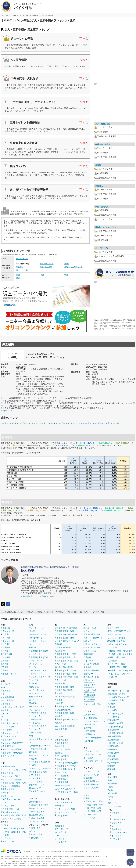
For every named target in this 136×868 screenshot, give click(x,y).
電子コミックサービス (39, 755)
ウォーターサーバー (38, 628)
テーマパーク (89, 818)
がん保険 (5, 667)
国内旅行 (35, 805)
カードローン (6, 720)
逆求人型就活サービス (93, 634)
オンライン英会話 (63, 749)
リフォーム (5, 802)
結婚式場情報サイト (92, 784)
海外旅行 (44, 805)
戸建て (17, 770)
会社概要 (27, 852)
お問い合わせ (68, 852)
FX (2, 717)
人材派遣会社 (89, 700)
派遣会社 (87, 667)
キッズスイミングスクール (66, 812)
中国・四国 (21, 832)
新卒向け (89, 741)
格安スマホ (123, 644)
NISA (3, 687)
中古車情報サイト (37, 706)
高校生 (60, 719)
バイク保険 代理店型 (116, 700)
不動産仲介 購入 (8, 773)
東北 (7, 828)
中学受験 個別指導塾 (64, 690)
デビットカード (7, 740)
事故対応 (20, 267)
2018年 (58, 423)
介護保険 (111, 756)
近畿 (18, 783)
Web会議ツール (90, 724)
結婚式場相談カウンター (94, 781)
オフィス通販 (35, 778)
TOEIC (60, 763)
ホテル (32, 831)
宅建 (59, 759)
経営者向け (90, 731)
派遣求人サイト (90, 674)
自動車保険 (5, 628)
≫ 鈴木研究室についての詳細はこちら (37, 596)
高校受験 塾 (60, 651)
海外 (39, 828)
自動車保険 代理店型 (116, 694)
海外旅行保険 (6, 654)
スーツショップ (62, 836)
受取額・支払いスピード (73, 267)
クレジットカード (8, 727)
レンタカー (34, 693)
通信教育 (59, 716)
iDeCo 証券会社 (7, 700)
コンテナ (35, 680)
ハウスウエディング (92, 771)
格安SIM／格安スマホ (117, 641)
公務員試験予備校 (63, 785)
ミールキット (35, 654)
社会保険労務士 (71, 763)
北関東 (14, 828)
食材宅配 (33, 647)
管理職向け (90, 734)
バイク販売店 (35, 723)
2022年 (27, 423)
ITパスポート (70, 769)
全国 (99, 811)
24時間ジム (60, 806)
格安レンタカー (36, 697)
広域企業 (113, 661)
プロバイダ (112, 647)
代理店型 (6, 634)
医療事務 (65, 756)
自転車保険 (5, 647)
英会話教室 (60, 746)
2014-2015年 (84, 423)
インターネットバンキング (12, 707)
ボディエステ (89, 758)
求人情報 (95, 852)
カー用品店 (60, 839)
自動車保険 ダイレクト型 (118, 691)
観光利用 (35, 838)
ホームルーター (114, 634)
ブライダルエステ (91, 751)
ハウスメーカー (9, 838)
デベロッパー (8, 841)
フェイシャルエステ (92, 755)
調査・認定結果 (46, 267)
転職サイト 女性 (91, 644)
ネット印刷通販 (90, 718)
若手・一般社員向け (94, 738)
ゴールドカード (9, 736)
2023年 (19, 423)
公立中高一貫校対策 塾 (65, 697)
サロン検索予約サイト (93, 761)
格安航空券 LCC (36, 815)
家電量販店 (60, 826)
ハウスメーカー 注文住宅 (11, 819)
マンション (7, 770)
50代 (66, 275)
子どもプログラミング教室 (66, 792)
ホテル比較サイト (37, 812)
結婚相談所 (88, 778)
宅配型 (34, 683)
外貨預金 (5, 710)
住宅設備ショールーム (10, 799)
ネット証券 (5, 684)
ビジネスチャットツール (94, 721)
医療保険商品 (113, 720)
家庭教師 (59, 723)
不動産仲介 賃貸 (8, 789)
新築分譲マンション (9, 812)
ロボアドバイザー (8, 756)
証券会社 (6, 691)
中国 (131, 654)
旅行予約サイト (36, 802)
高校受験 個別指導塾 (64, 667)
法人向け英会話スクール (65, 789)
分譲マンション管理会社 (11, 780)
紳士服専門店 (61, 832)
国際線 (41, 818)
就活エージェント (91, 628)
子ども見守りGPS (37, 791)
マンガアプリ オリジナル (40, 769)
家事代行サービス (37, 638)
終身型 (112, 723)
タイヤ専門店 (61, 842)
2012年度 (115, 423)
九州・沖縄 (62, 664)
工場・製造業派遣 (91, 670)
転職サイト (88, 641)
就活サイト (88, 631)
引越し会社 (34, 687)
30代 (18, 275)
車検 (31, 736)
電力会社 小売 (35, 788)
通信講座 (59, 753)
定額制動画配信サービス (40, 746)
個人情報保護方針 (54, 852)
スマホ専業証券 (7, 697)
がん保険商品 (113, 740)
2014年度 (96, 423)
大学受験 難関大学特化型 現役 (68, 641)
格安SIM (113, 644)
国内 (33, 828)
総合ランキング (22, 259)
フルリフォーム (9, 806)
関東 (101, 801)
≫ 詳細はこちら (8, 411)
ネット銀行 (5, 704)
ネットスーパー (36, 661)
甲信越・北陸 (70, 657)
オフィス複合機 (36, 782)
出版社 (34, 765)
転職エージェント (91, 651)
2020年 (43, 423)
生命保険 (5, 661)
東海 (12, 783)
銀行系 (5, 723)
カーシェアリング (37, 690)
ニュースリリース (39, 852)
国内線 (34, 818)
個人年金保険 (113, 763)
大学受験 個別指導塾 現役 (66, 634)
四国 (111, 657)
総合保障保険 (113, 759)
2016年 (66, 423)
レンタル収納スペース (41, 677)
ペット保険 (5, 657)
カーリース (34, 700)
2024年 (12, 423)
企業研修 (87, 728)
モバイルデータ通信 (116, 638)
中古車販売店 (35, 710)
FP (58, 756)
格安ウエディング (91, 775)
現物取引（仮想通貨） (12, 749)
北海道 (60, 654)
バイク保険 (5, 638)
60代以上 (20, 278)
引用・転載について (83, 852)
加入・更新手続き (103, 124)
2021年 (35, 423)
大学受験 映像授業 (63, 647)
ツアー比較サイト (37, 821)
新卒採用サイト (90, 686)
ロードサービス (22, 270)
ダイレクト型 (8, 631)
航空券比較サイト (37, 808)
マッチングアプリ (91, 788)
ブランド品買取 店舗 (38, 772)
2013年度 (105, 423)
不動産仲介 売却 (8, 766)
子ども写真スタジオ (38, 749)
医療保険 (5, 664)
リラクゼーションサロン (65, 809)
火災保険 (5, 651)
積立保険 (111, 769)
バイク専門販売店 (39, 726)
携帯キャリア (113, 628)
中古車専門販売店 (39, 713)
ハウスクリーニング (38, 641)
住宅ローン (5, 714)
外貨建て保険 (113, 753)
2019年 (51, 423)
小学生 (75, 719)
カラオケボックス (91, 814)
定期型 (120, 723)
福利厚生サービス (37, 785)
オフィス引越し (36, 775)
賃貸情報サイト (7, 793)
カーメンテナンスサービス (41, 739)
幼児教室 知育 (61, 729)
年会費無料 (7, 730)
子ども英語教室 (62, 740)
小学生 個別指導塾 (63, 710)
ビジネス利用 (37, 834)
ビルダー (6, 825)
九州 (24, 783)
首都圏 (5, 783)
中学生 (67, 719)
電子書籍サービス (37, 752)
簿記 (64, 759)
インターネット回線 (116, 664)
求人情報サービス (91, 677)
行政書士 (61, 766)
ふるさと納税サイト (38, 670)
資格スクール (61, 772)
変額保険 (111, 766)
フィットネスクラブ (63, 802)
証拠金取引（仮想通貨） (13, 753)
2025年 (4, 423)
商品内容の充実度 (47, 264)
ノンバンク (15, 723)
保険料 (67, 264)
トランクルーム (36, 674)
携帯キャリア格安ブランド (119, 631)
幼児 (59, 743)
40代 (42, 275)
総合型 (34, 759)
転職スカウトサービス (93, 647)
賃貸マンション (7, 796)
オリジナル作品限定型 (41, 762)
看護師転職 (88, 654)
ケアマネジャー (73, 766)
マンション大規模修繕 (10, 786)
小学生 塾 (59, 703)
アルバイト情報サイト (93, 638)
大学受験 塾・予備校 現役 (66, 628)
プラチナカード (119, 823)
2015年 (74, 423)
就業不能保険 (113, 746)
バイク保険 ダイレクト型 (118, 697)
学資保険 (5, 670)
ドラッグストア (62, 829)
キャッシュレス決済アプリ (12, 743)
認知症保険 (112, 749)
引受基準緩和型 (116, 727)
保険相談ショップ (8, 674)
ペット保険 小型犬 (115, 714)
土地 (24, 770)
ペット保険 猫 (113, 717)
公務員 (60, 769)
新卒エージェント (91, 691)
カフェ (32, 742)
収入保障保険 (115, 736)
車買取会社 (34, 703)
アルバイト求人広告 (92, 704)
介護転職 (87, 657)
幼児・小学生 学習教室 (65, 726)
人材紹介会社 (89, 696)
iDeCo (110, 790)
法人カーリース (90, 715)
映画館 (86, 798)
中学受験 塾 (60, 683)
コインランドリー (37, 644)
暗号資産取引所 (7, 746)
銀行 (5, 694)
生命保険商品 (113, 730)
